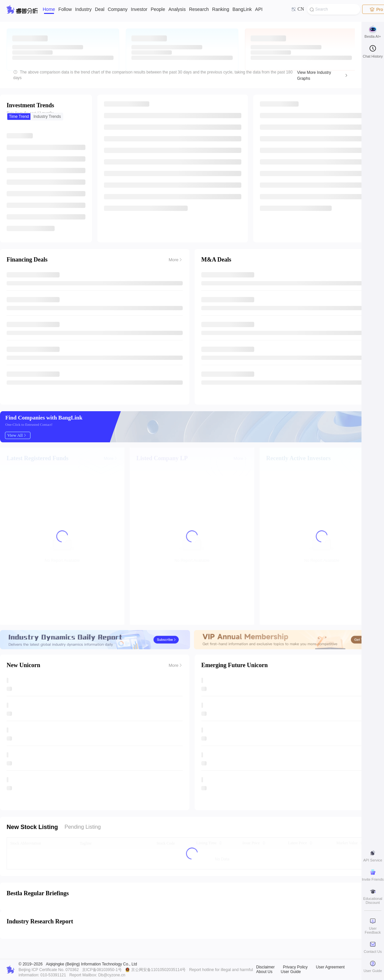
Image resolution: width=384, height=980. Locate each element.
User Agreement (330, 967)
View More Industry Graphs (314, 75)
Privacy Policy (295, 967)
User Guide (291, 972)
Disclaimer (265, 967)
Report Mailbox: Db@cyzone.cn (97, 975)
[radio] (19, 117)
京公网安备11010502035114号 (158, 970)
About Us (264, 972)
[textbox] (334, 9)
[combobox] (334, 9)
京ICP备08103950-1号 (102, 970)
